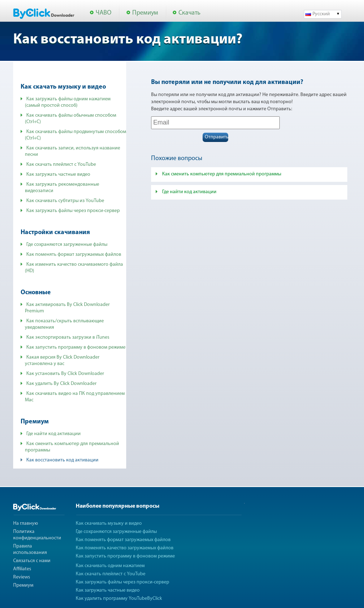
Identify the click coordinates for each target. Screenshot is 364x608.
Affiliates (22, 569)
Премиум (145, 13)
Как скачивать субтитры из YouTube (65, 201)
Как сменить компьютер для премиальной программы (222, 174)
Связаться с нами (32, 561)
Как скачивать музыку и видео (109, 524)
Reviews (22, 577)
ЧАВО (103, 13)
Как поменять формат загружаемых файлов (74, 255)
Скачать (189, 13)
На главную (26, 524)
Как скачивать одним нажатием (110, 566)
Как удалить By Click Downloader (61, 384)
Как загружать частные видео (58, 175)
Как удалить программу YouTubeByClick (119, 599)
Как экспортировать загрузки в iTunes (68, 337)
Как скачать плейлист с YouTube (61, 165)
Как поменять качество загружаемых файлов (125, 548)
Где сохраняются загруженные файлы (67, 245)
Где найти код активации (53, 434)
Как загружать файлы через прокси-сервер (73, 211)
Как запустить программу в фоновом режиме (76, 347)
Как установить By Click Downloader (65, 374)
